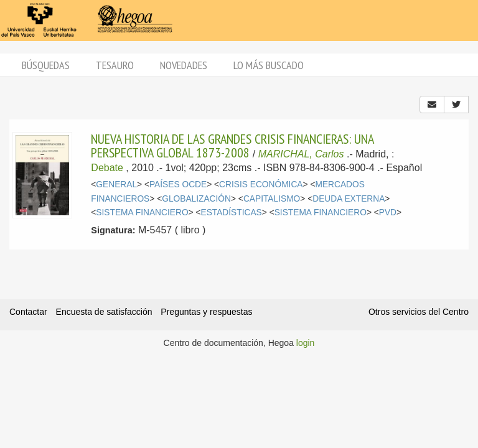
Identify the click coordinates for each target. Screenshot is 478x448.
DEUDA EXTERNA (349, 199)
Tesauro (115, 65)
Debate (107, 168)
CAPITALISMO (272, 199)
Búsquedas (46, 65)
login (306, 343)
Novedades (184, 65)
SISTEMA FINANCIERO (142, 212)
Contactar (28, 312)
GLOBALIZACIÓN (196, 199)
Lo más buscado (269, 65)
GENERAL (116, 184)
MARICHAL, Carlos (301, 154)
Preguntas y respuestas (206, 312)
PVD (388, 212)
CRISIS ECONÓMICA (261, 184)
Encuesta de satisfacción (104, 312)
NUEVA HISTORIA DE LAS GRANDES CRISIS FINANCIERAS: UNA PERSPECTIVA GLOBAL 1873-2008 (232, 146)
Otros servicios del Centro (419, 312)
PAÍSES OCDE (178, 184)
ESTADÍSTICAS (231, 212)
